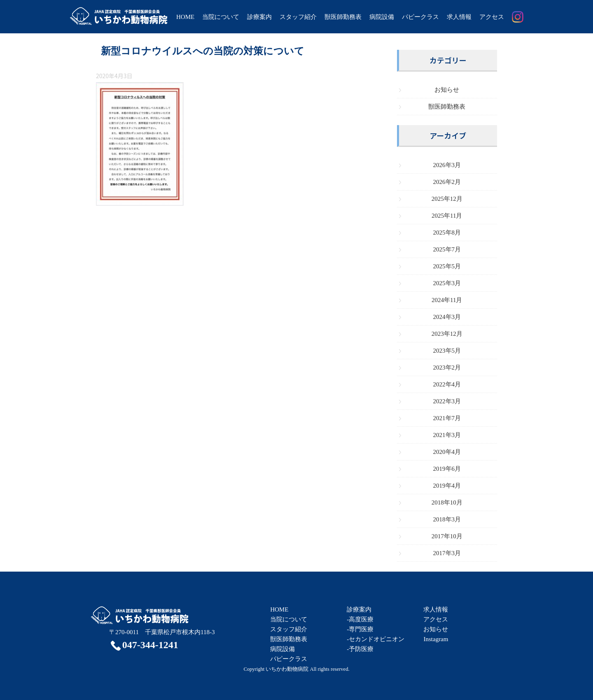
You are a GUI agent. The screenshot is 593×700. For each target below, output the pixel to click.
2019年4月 (447, 486)
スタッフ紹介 (298, 17)
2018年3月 (447, 519)
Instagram (436, 639)
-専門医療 (360, 629)
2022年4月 (447, 384)
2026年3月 (447, 165)
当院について (221, 17)
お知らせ (447, 90)
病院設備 (382, 17)
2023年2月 (447, 367)
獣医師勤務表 (343, 17)
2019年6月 (447, 469)
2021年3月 (447, 435)
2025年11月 (447, 216)
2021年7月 (447, 418)
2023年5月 (447, 351)
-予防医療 (360, 649)
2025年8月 (447, 233)
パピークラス (420, 17)
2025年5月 (447, 266)
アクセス (492, 17)
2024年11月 (447, 300)
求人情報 (459, 17)
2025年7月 (447, 249)
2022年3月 (447, 401)
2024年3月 (447, 317)
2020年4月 (447, 452)
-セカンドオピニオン (376, 639)
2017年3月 (447, 553)
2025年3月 (447, 283)
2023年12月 (447, 334)
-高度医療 (360, 619)
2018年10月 (447, 502)
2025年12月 (447, 199)
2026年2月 (447, 182)
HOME (185, 17)
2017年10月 (447, 536)
